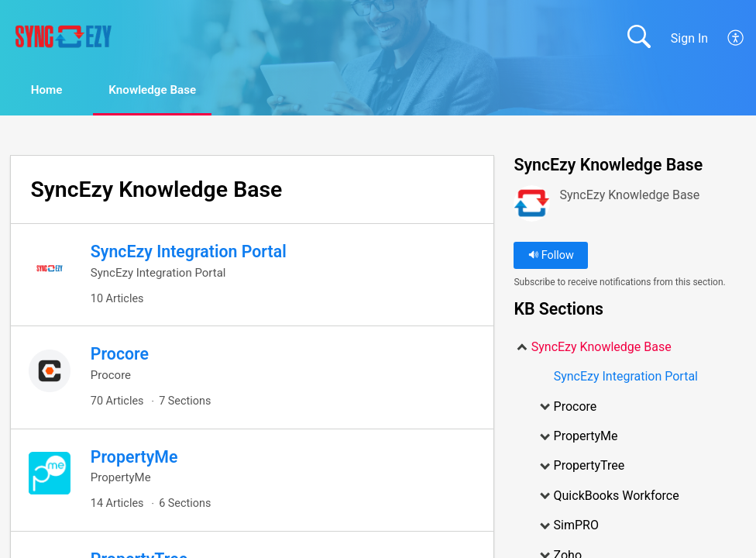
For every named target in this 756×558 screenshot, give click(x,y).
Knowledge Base (171, 90)
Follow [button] (551, 256)
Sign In (689, 38)
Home (54, 90)
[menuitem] (736, 38)
